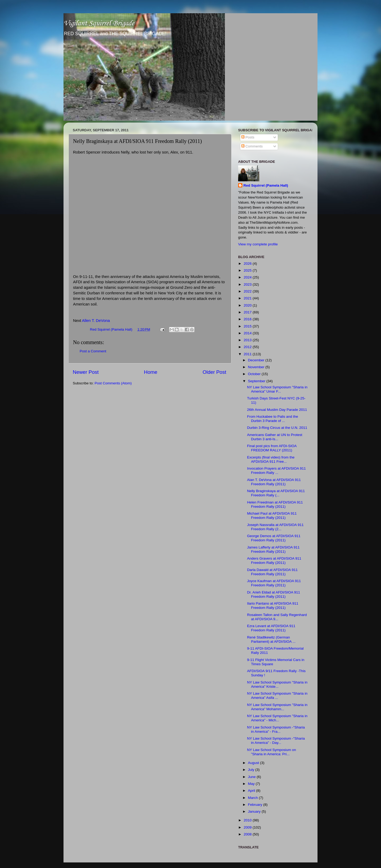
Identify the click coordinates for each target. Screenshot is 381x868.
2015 (248, 326)
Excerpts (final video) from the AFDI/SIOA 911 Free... (271, 459)
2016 (248, 319)
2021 (248, 298)
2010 (248, 820)
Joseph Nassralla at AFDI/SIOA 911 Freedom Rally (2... (275, 527)
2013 (248, 340)
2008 (248, 834)
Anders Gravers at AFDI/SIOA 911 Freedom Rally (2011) (274, 561)
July (252, 770)
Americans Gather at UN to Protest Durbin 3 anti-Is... (275, 437)
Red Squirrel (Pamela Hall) (266, 185)
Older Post (214, 372)
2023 (248, 284)
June (252, 777)
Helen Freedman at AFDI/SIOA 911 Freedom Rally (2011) (275, 504)
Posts (248, 137)
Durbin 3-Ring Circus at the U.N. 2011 (277, 428)
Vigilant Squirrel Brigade (99, 23)
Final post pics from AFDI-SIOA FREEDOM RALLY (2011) (272, 448)
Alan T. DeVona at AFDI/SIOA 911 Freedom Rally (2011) (274, 482)
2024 (248, 277)
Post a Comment (93, 351)
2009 (248, 827)
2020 (248, 305)
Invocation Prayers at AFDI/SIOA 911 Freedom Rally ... (276, 471)
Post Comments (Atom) (113, 383)
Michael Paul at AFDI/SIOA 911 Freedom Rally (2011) (272, 516)
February (256, 805)
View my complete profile (258, 244)
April (252, 791)
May (252, 784)
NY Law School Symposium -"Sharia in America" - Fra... (276, 729)
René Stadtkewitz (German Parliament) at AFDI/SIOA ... (271, 639)
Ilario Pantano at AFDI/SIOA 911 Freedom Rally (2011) (273, 606)
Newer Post (86, 372)
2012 (248, 347)
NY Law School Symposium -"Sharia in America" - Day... (276, 741)
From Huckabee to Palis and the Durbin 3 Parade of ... (273, 419)
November (257, 367)
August (254, 763)
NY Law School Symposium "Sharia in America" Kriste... (277, 684)
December (257, 360)
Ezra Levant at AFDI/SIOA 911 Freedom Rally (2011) (271, 628)
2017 (248, 312)
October (255, 374)
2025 (248, 270)
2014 (248, 333)
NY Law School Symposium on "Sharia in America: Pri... (272, 752)
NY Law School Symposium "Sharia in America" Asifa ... (277, 696)
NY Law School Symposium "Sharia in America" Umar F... (277, 389)
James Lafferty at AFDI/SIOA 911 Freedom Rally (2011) (273, 549)
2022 (248, 291)
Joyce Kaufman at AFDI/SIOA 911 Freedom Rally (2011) (274, 583)
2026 (248, 264)
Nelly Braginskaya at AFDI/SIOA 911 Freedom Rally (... (276, 493)
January (255, 811)
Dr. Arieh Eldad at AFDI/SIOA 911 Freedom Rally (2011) (274, 594)
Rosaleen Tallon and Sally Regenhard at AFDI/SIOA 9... (277, 617)
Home (151, 372)
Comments (252, 146)
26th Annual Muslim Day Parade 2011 (277, 410)
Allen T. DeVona (96, 321)
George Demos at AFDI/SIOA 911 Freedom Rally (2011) (274, 538)
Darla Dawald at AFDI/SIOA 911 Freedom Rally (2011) (272, 572)
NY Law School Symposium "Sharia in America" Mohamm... (277, 707)
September (257, 381)
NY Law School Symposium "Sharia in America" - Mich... (277, 718)
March (253, 798)
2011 (248, 354)
